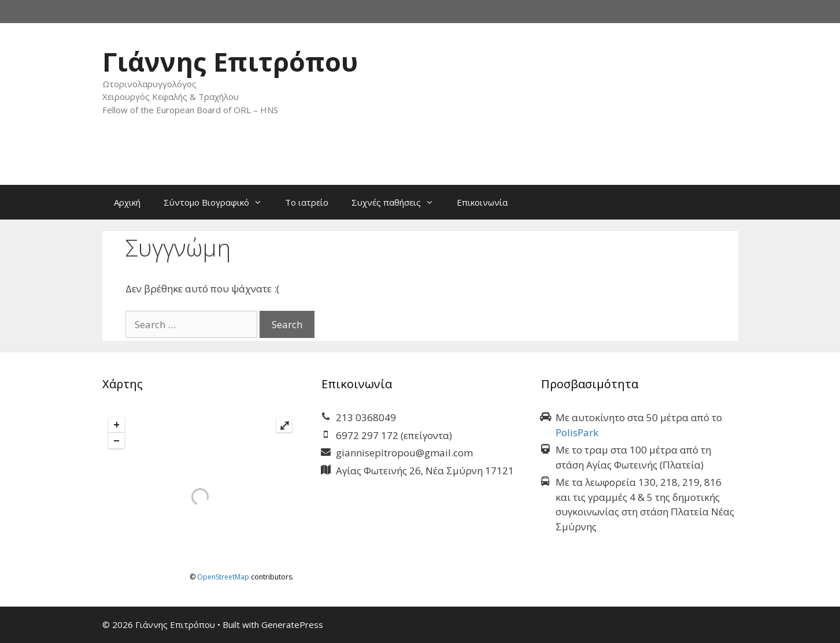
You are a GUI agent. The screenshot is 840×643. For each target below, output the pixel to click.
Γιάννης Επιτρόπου (230, 62)
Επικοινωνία (482, 202)
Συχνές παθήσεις (398, 202)
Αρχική (127, 202)
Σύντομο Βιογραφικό (219, 202)
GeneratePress (292, 625)
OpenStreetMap (223, 577)
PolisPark (577, 432)
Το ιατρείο (307, 202)
